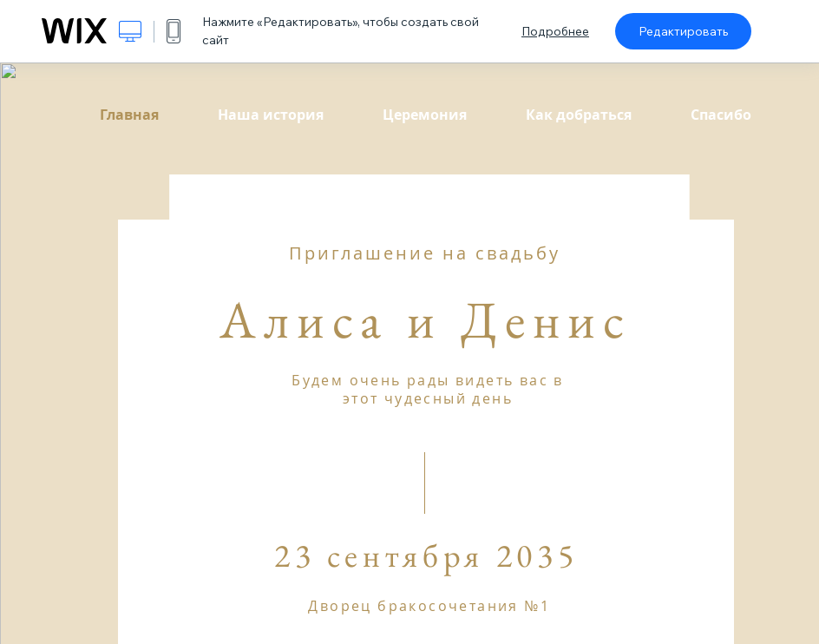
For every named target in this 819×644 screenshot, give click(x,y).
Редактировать (683, 31)
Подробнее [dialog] (555, 31)
